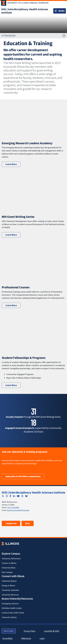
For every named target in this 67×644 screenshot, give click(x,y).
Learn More (11, 164)
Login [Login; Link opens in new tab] (42, 638)
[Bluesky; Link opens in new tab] (26, 496)
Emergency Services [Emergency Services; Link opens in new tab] (10, 603)
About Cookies (9, 631)
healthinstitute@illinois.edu (18, 510)
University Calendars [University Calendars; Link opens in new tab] (10, 590)
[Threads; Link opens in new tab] (22, 496)
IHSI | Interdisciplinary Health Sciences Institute (33, 492)
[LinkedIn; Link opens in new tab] (14, 496)
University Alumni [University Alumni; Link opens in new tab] (9, 581)
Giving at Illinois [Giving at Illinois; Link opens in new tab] (8, 586)
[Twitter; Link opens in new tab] (3, 496)
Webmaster (26, 638)
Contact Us (11, 523)
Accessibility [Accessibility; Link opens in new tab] (7, 638)
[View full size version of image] (65, 19)
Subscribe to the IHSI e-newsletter (23, 476)
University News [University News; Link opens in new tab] (9, 568)
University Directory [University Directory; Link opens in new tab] (10, 595)
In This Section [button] (9, 36)
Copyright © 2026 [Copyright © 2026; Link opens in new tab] (52, 631)
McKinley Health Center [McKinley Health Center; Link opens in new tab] (12, 608)
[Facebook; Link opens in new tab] (10, 496)
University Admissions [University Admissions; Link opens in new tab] (11, 558)
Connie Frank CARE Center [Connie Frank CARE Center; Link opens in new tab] (13, 613)
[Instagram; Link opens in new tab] (7, 496)
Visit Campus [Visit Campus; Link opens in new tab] (7, 572)
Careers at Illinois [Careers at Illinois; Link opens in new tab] (9, 563)
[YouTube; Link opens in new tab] (18, 496)
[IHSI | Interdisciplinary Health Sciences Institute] (25, 11)
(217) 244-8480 (13, 507)
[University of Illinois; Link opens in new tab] (10, 544)
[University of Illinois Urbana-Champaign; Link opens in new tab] (25, 3)
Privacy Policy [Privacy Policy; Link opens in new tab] (30, 631)
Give (28, 523)
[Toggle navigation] (60, 11)
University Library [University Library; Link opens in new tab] (9, 617)
